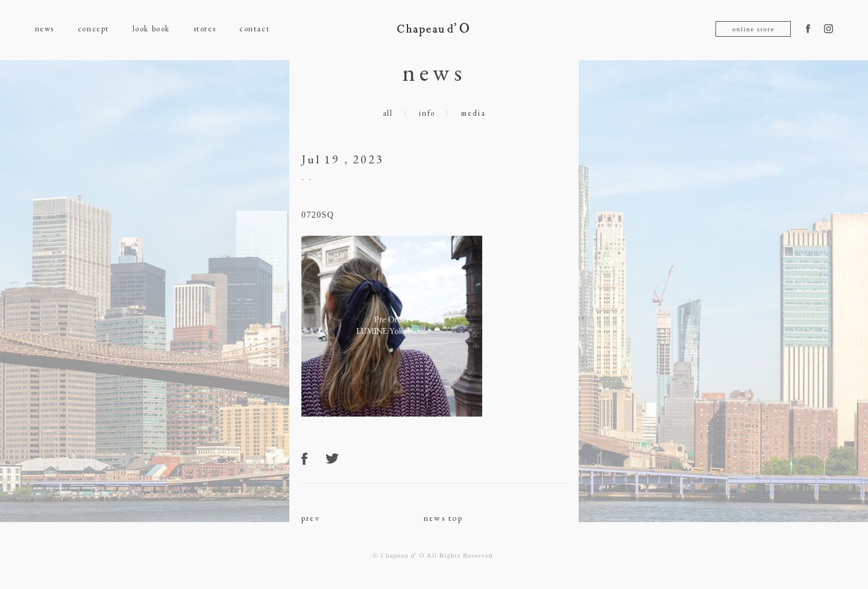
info (427, 113)
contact (254, 29)
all (388, 113)
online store (753, 29)
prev (311, 518)
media (473, 113)
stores (205, 29)
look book (151, 29)
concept (93, 29)
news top (443, 518)
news (45, 29)
